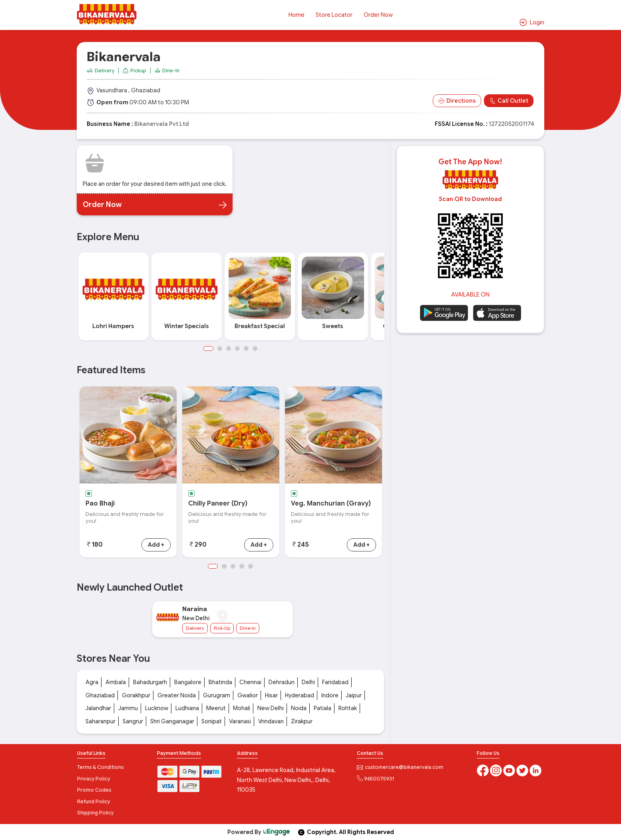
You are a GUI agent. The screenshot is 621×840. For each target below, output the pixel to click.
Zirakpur (302, 721)
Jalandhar (98, 708)
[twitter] (523, 770)
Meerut (216, 708)
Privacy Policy (94, 779)
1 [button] (208, 348)
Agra (92, 682)
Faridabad (335, 682)
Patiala (322, 708)
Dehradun (282, 682)
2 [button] (220, 348)
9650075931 (375, 779)
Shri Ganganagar (172, 721)
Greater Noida (177, 695)
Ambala (116, 682)
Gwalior (248, 695)
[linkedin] (535, 770)
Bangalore (188, 682)
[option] (113, 297)
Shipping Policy (95, 813)
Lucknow (157, 708)
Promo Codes (94, 790)
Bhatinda (220, 682)
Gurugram (217, 695)
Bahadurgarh (150, 682)
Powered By (259, 832)
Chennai (250, 682)
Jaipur (354, 695)
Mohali (242, 708)
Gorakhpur (136, 695)
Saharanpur (101, 721)
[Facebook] (483, 770)
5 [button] (246, 348)
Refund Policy (94, 801)
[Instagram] (497, 770)
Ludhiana (187, 708)
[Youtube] (510, 770)
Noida (299, 708)
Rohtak (348, 708)
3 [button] (229, 348)
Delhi (308, 682)
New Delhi (271, 708)
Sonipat (212, 721)
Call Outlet (509, 101)
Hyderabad (300, 695)
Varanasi (240, 721)
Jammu (128, 708)
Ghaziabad (100, 695)
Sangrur (133, 721)
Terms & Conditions (100, 767)
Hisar (271, 695)
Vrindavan (271, 721)
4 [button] (237, 348)
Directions (457, 101)
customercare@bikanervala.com (400, 767)
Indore (330, 695)
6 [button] (255, 348)
